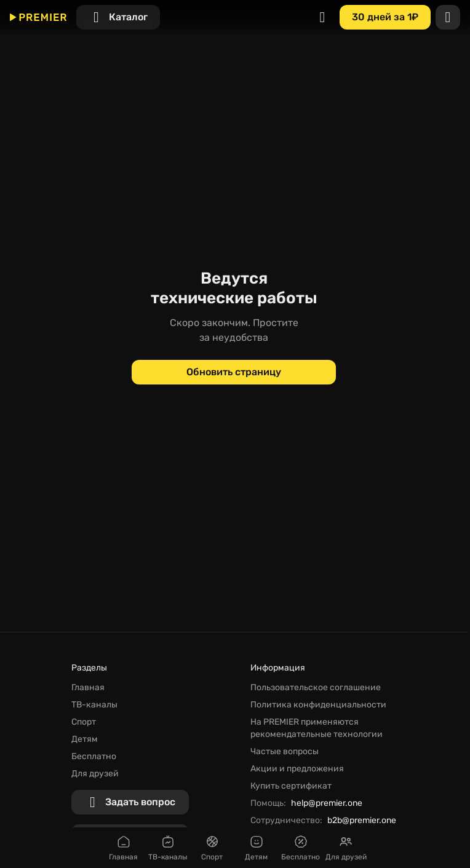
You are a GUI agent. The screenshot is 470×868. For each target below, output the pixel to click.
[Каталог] (118, 17)
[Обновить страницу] (234, 372)
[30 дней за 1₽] (385, 17)
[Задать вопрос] (130, 802)
